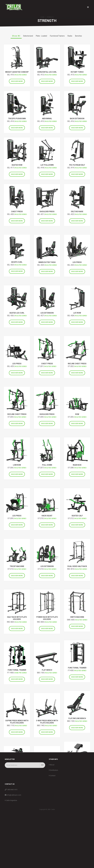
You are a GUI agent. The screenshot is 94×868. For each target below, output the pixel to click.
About (52, 811)
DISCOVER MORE (17, 81)
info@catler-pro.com (13, 841)
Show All (16, 36)
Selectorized (28, 36)
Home (42, 17)
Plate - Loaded (41, 36)
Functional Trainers (57, 36)
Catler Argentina (11, 846)
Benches (79, 36)
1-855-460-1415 (11, 836)
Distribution (53, 816)
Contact (52, 822)
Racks (70, 36)
